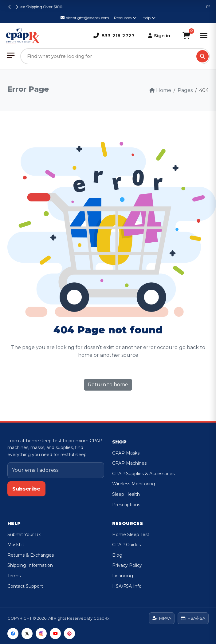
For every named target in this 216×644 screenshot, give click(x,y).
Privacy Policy (127, 565)
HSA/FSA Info (127, 586)
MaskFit (16, 545)
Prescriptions (126, 505)
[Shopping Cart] (186, 36)
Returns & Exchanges (31, 555)
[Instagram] (41, 634)
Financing (123, 576)
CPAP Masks (126, 453)
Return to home (108, 385)
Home (160, 90)
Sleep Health (126, 494)
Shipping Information (30, 565)
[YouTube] (55, 634)
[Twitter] (27, 634)
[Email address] (56, 470)
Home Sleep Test (131, 535)
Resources (125, 18)
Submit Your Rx (24, 535)
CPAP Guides (126, 545)
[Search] (202, 56)
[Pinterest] (69, 634)
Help (149, 18)
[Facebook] (13, 634)
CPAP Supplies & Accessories (143, 474)
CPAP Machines (129, 463)
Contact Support (25, 586)
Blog (117, 555)
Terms (14, 576)
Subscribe (26, 489)
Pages (185, 90)
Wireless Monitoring (134, 484)
